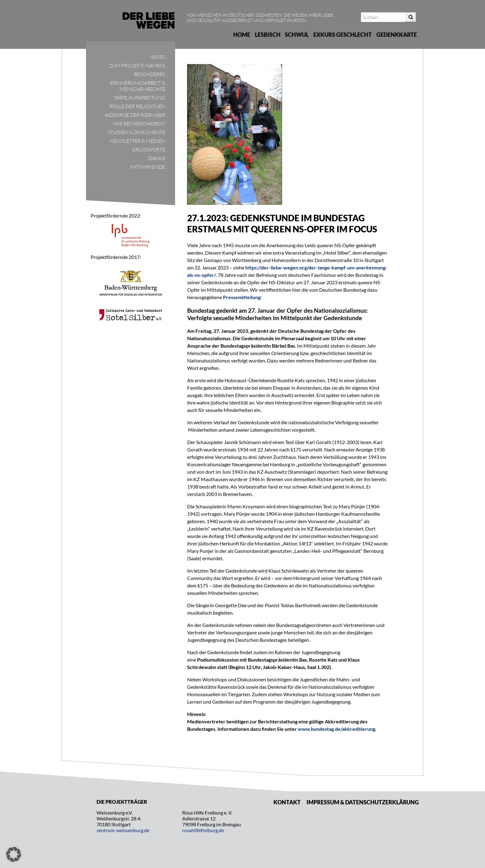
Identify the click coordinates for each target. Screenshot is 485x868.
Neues (157, 57)
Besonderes (150, 74)
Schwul (297, 35)
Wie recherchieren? (139, 124)
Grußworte (149, 150)
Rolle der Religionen (137, 106)
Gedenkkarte (397, 35)
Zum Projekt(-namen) (137, 66)
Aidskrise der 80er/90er (135, 115)
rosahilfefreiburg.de (203, 830)
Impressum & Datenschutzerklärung (363, 802)
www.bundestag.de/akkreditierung (337, 729)
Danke (157, 158)
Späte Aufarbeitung (139, 98)
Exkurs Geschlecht (343, 35)
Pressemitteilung (242, 297)
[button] (14, 854)
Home (242, 35)
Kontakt (287, 802)
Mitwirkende (148, 167)
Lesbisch (268, 35)
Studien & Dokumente (136, 132)
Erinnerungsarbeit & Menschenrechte (138, 86)
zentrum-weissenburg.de (123, 830)
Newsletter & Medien (138, 141)
